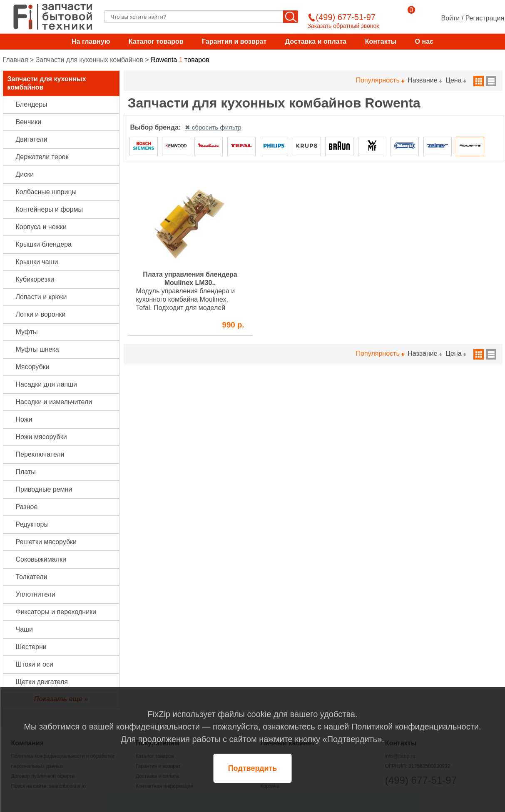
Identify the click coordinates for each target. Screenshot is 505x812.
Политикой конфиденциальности (415, 727)
